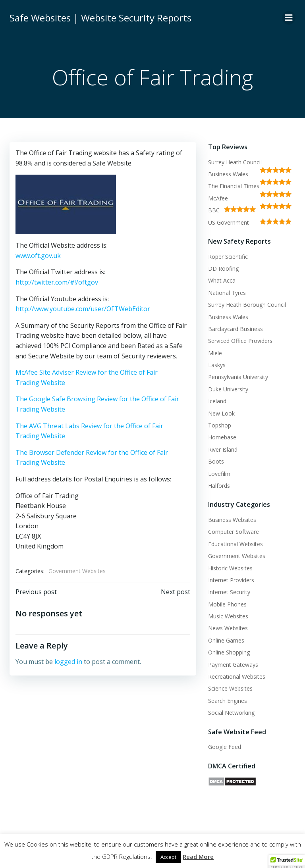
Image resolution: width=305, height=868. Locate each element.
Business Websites (232, 520)
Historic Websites (230, 568)
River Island (223, 449)
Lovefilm (219, 474)
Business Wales (228, 174)
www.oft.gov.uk (38, 256)
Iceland (217, 401)
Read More (198, 856)
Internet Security (229, 592)
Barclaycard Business (236, 329)
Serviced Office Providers (240, 341)
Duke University (228, 389)
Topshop (220, 425)
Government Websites (77, 571)
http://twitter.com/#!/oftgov (57, 282)
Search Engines (228, 701)
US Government (229, 222)
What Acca (222, 280)
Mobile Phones (227, 604)
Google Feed (225, 747)
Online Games (226, 640)
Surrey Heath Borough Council (247, 305)
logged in (68, 662)
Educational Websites (236, 544)
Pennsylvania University (238, 377)
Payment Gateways (233, 665)
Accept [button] (168, 857)
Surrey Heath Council (235, 162)
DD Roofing (223, 268)
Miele (215, 353)
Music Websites (228, 616)
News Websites (228, 628)
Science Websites (230, 688)
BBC (214, 210)
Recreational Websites (237, 677)
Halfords (219, 486)
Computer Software (234, 532)
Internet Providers (231, 580)
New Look (221, 413)
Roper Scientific (228, 257)
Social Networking (231, 713)
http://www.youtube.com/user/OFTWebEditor (83, 309)
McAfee (218, 198)
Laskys (217, 365)
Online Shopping (229, 652)
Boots (216, 461)
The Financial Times (234, 186)
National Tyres (227, 293)
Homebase (222, 437)
